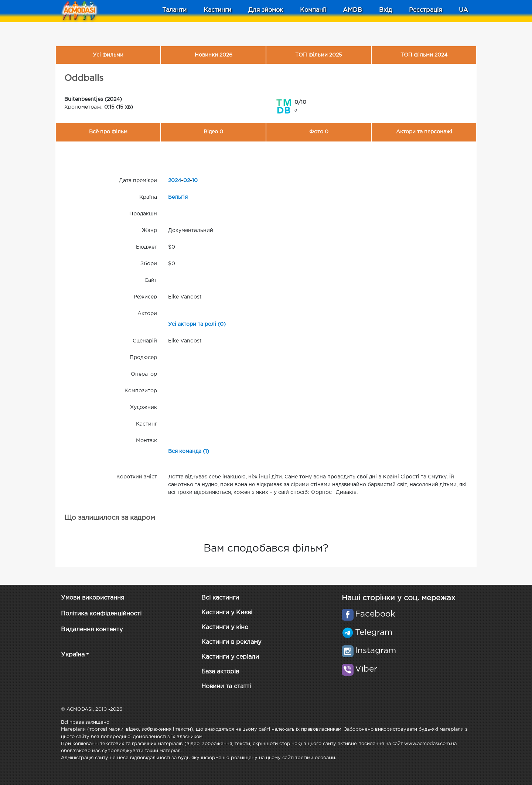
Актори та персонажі (424, 132)
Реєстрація (425, 10)
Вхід (386, 10)
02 (187, 181)
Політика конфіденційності (101, 614)
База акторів (220, 672)
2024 (175, 181)
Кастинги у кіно (225, 627)
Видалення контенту (92, 630)
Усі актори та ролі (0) (197, 324)
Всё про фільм (108, 132)
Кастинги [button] (217, 10)
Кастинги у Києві (227, 613)
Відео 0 (213, 132)
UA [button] (463, 10)
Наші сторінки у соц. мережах (398, 598)
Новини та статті (226, 687)
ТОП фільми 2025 (319, 55)
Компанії (313, 10)
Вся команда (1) (189, 451)
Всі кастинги (220, 598)
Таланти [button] (174, 10)
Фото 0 (319, 132)
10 (195, 181)
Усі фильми (108, 55)
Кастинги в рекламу (231, 642)
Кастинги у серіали (230, 657)
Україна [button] (73, 655)
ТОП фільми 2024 (424, 55)
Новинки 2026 (214, 55)
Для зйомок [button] (266, 10)
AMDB (352, 10)
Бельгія (178, 197)
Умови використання (93, 598)
